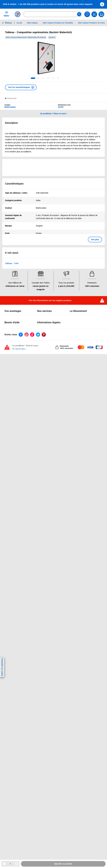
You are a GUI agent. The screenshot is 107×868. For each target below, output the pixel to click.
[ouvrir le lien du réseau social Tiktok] (32, 335)
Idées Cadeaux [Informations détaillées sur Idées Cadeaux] (32, 23)
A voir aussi (12, 253)
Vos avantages (13, 311)
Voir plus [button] (95, 240)
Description (11, 123)
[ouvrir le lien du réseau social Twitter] (38, 335)
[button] (21, 87)
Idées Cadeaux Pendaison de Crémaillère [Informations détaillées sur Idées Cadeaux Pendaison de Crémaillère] (58, 23)
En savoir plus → (20, 349)
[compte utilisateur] (94, 14)
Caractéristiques (14, 184)
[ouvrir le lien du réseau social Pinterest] (44, 335)
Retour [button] (8, 23)
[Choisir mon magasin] (87, 14)
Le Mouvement (78, 311)
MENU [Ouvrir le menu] (6, 14)
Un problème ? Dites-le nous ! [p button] (53, 114)
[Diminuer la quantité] (4, 864)
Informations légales (49, 323)
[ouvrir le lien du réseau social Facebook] (21, 335)
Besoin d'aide (12, 323)
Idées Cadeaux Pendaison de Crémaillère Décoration (26, 37)
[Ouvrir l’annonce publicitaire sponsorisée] (53, 167)
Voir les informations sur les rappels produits (50, 300)
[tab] (33, 78)
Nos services (44, 311)
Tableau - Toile (12, 264)
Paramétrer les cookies (2, 667)
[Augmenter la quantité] (17, 864)
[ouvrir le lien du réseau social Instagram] (26, 335)
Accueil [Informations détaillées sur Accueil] (19, 23)
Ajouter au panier (63, 864)
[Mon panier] (101, 14)
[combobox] (53, 14)
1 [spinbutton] (10, 864)
